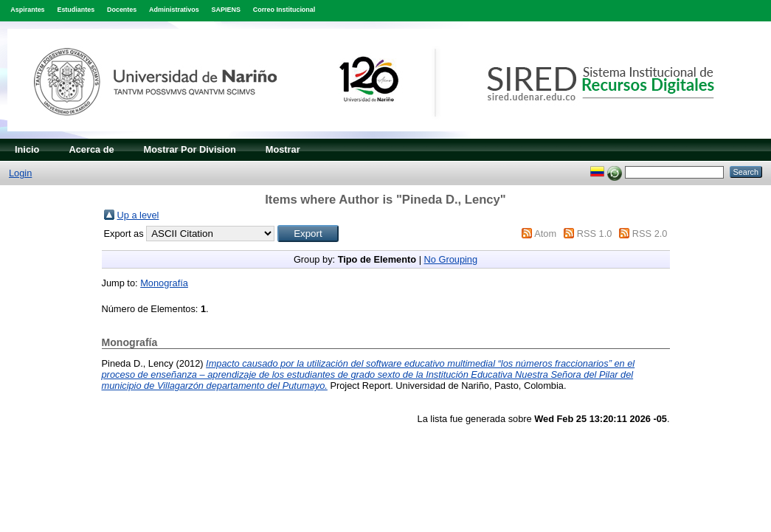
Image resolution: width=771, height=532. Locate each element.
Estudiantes (76, 10)
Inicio (27, 149)
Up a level (138, 215)
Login (20, 173)
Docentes (122, 10)
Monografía (164, 283)
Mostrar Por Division (190, 149)
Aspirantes (27, 10)
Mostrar (283, 149)
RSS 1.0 (595, 234)
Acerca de (91, 149)
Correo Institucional (284, 10)
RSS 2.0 (650, 234)
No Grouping (451, 259)
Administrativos (174, 10)
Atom (545, 234)
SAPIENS (226, 10)
